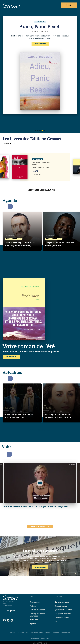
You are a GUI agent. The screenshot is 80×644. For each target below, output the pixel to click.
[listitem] (4, 620)
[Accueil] (12, 5)
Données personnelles (61, 633)
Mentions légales (17, 633)
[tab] (9, 144)
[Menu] (69, 5)
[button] (36, 131)
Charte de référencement (40, 633)
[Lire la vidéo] (40, 483)
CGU (27, 633)
